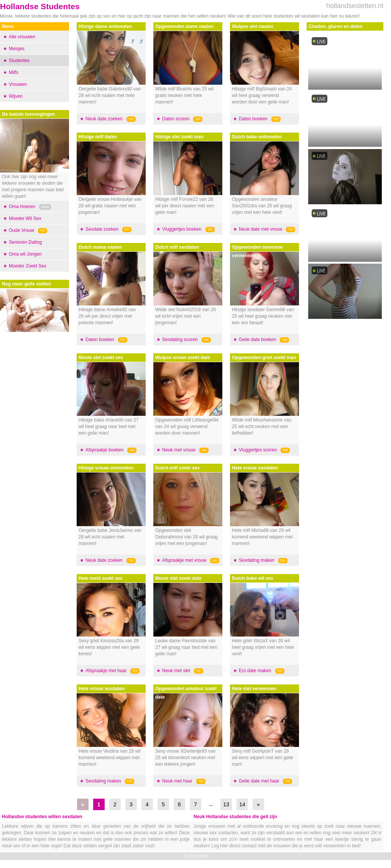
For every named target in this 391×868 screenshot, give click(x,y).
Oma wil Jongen (25, 254)
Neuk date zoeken (104, 119)
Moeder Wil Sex (25, 218)
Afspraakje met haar (106, 671)
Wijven (16, 96)
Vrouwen (18, 84)
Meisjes (17, 49)
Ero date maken (255, 671)
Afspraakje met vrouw (184, 560)
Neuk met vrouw (179, 450)
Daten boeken (100, 340)
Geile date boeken (257, 340)
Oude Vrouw (21, 230)
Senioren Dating (25, 242)
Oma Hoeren (22, 207)
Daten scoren (176, 119)
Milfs (14, 72)
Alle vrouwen (22, 37)
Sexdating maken (103, 781)
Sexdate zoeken (102, 229)
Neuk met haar (177, 781)
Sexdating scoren (180, 340)
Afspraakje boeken (104, 450)
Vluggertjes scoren (258, 450)
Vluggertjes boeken (182, 229)
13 (226, 804)
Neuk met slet (176, 671)
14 (242, 804)
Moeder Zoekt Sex (28, 266)
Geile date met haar (259, 781)
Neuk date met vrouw (260, 229)
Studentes (19, 61)
